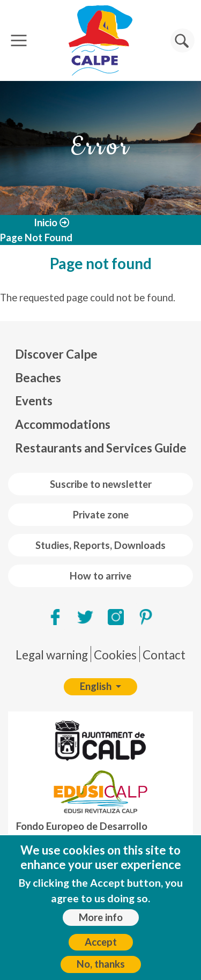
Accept (101, 949)
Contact (164, 655)
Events (34, 401)
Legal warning (52, 655)
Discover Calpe (56, 354)
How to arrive (100, 576)
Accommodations (63, 424)
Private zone (101, 515)
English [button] (97, 686)
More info (101, 924)
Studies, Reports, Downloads (100, 545)
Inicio (46, 222)
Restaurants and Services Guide (101, 448)
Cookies (115, 655)
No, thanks (101, 971)
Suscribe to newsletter (101, 484)
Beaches (38, 378)
